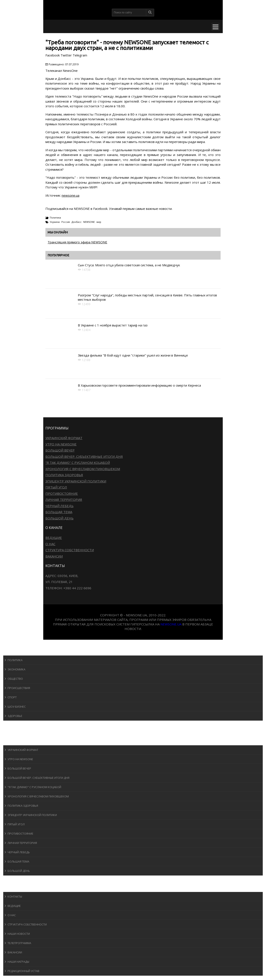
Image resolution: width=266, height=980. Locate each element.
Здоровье (15, 716)
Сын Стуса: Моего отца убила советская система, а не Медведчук (129, 265)
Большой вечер (60, 450)
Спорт (12, 697)
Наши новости (19, 934)
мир (99, 222)
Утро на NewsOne (61, 444)
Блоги (12, 880)
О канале (14, 888)
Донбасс (77, 222)
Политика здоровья (64, 475)
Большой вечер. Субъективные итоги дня (84, 456)
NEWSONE (89, 222)
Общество (15, 679)
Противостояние (62, 493)
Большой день (59, 518)
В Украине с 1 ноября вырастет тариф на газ (113, 325)
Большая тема (59, 512)
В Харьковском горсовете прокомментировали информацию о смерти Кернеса (139, 385)
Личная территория (64, 500)
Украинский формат (64, 438)
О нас (50, 544)
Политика (55, 218)
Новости (14, 651)
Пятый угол (56, 487)
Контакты (15, 896)
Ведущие (54, 538)
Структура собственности (70, 550)
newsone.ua (71, 195)
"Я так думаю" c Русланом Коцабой (78, 463)
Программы (17, 741)
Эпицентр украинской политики (76, 481)
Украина (55, 222)
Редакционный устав (23, 971)
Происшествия (19, 688)
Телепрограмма (19, 943)
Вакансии (54, 556)
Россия (66, 222)
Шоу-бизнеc (17, 707)
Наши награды (18, 962)
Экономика (16, 669)
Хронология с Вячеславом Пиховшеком (83, 469)
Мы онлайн (58, 232)
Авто (11, 733)
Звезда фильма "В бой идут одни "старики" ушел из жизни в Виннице (133, 355)
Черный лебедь (59, 506)
